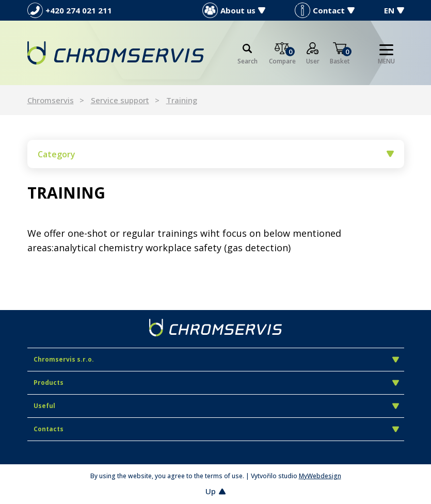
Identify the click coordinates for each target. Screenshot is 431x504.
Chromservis (51, 100)
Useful (216, 406)
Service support (120, 100)
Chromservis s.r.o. (216, 359)
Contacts (216, 429)
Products (216, 383)
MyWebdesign (320, 476)
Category (216, 154)
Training (182, 100)
